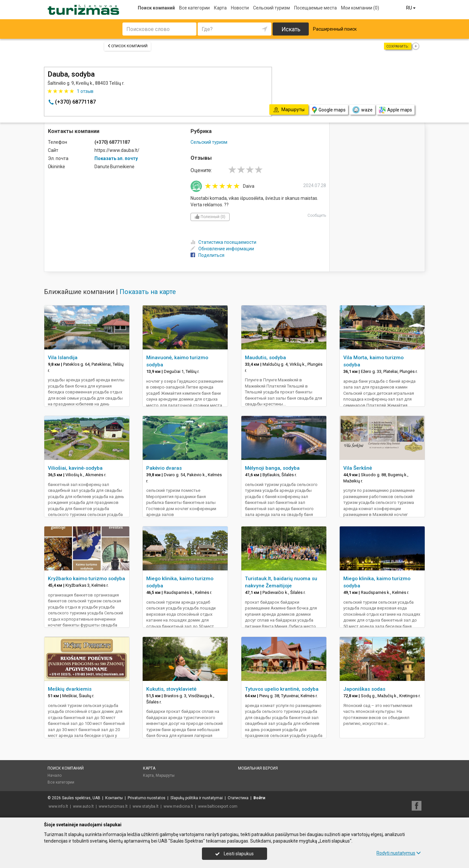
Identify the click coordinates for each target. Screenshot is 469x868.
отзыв (85, 91)
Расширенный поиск (335, 29)
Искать (291, 29)
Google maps (329, 110)
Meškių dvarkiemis (70, 689)
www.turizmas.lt (113, 806)
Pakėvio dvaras (164, 468)
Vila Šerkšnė (358, 468)
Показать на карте (148, 292)
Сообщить (317, 215)
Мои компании (360, 8)
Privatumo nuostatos (147, 798)
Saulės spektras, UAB (81, 798)
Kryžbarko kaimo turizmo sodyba (86, 579)
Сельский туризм (271, 8)
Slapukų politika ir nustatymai (197, 798)
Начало (55, 775)
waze (362, 110)
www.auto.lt (83, 806)
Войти (259, 798)
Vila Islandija (63, 358)
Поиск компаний (156, 8)
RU (411, 8)
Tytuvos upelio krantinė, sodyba (282, 689)
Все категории (194, 8)
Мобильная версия (258, 768)
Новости (240, 8)
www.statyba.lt (146, 806)
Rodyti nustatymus (399, 853)
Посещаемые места (315, 8)
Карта (220, 8)
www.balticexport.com (218, 806)
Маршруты (165, 775)
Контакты (114, 798)
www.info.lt (58, 806)
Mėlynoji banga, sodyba (272, 468)
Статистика (238, 798)
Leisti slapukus (234, 854)
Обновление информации (222, 249)
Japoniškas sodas (364, 689)
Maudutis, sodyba (265, 358)
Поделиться (207, 255)
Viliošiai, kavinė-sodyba (75, 468)
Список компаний (128, 46)
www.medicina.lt (178, 806)
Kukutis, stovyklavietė (171, 689)
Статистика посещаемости (223, 242)
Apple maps (395, 110)
